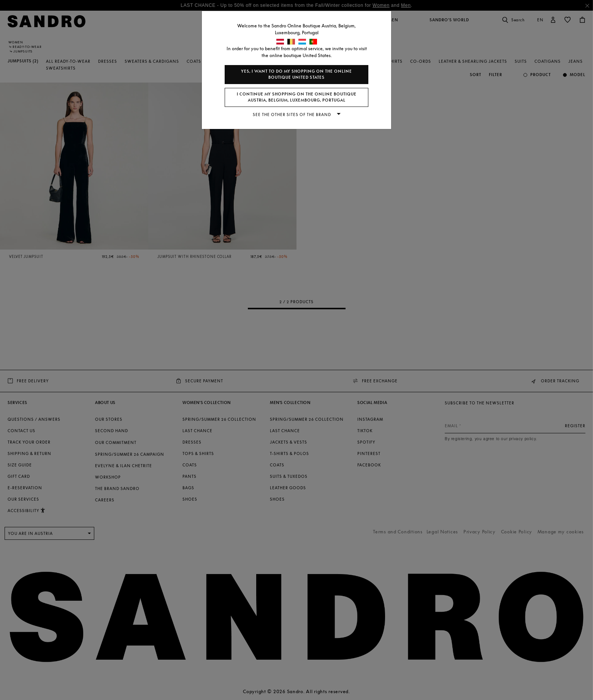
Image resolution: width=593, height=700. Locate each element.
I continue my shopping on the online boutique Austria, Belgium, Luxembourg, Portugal (297, 97)
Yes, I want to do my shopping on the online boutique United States (296, 74)
